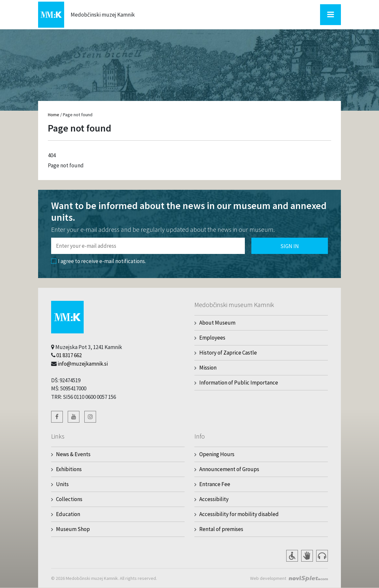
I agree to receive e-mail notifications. (98, 261)
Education (68, 514)
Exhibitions (69, 469)
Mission (208, 368)
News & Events (73, 454)
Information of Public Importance (239, 383)
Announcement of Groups (229, 469)
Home (54, 115)
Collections (69, 499)
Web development (268, 578)
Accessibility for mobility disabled (239, 514)
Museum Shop (73, 529)
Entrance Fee (215, 484)
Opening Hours (217, 454)
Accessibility (214, 499)
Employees (212, 338)
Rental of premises (221, 529)
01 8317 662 (69, 355)
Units (62, 484)
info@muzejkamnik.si (83, 364)
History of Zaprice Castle (228, 353)
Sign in (290, 246)
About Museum (217, 323)
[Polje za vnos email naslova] (148, 246)
